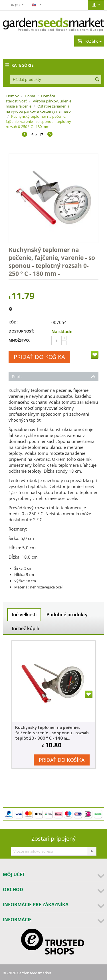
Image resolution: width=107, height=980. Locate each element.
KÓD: (13, 322)
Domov (13, 96)
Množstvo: (19, 340)
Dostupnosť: (21, 331)
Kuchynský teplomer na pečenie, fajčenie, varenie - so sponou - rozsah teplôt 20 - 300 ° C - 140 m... (52, 733)
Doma (30, 96)
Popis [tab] (54, 376)
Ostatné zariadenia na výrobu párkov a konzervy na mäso (38, 109)
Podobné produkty (67, 615)
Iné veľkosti (24, 615)
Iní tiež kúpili (25, 628)
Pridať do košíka (39, 357)
